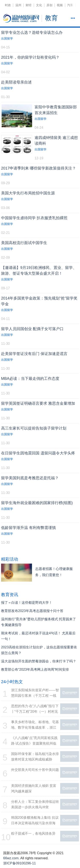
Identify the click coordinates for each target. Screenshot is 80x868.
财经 (29, 5)
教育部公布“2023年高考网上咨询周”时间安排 (35, 669)
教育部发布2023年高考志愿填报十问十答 (32, 611)
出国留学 (7, 38)
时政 (8, 5)
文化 (39, 5)
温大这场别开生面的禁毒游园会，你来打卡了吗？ (39, 661)
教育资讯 (10, 595)
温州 (18, 5)
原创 (49, 5)
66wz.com (11, 858)
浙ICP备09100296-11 (20, 863)
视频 (60, 5)
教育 (51, 18)
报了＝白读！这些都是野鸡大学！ (27, 603)
